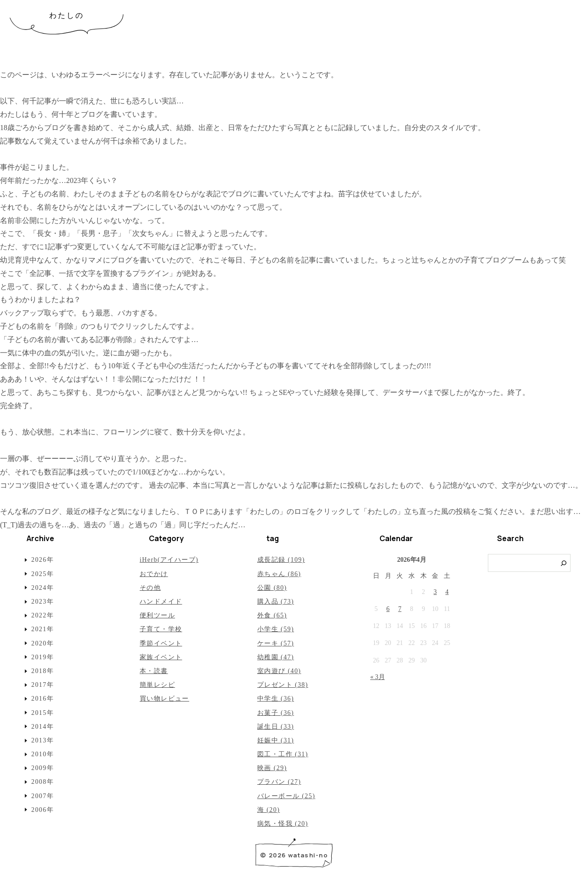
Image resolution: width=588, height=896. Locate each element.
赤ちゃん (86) (279, 574)
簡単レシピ (157, 685)
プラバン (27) (279, 782)
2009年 (42, 768)
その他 (150, 588)
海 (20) (269, 810)
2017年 (42, 685)
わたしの (67, 15)
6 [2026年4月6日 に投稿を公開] (388, 609)
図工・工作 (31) (283, 754)
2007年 (42, 796)
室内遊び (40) (279, 671)
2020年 (42, 643)
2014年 (42, 727)
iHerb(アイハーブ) (169, 560)
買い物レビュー (164, 699)
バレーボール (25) (286, 796)
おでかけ (154, 574)
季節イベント (161, 643)
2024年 (42, 588)
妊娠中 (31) (276, 740)
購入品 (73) (276, 602)
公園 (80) (272, 588)
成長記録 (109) (281, 560)
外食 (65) (272, 615)
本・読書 (154, 671)
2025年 (42, 574)
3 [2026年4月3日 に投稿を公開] (435, 592)
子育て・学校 (161, 629)
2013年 (42, 740)
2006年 (42, 810)
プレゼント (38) (283, 685)
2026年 (42, 560)
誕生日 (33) (276, 727)
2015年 (42, 713)
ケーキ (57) (276, 643)
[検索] (564, 563)
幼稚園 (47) (276, 657)
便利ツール (157, 615)
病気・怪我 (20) (283, 824)
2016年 (42, 699)
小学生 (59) (276, 629)
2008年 (42, 782)
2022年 (42, 615)
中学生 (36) (276, 699)
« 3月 (378, 677)
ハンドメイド (161, 602)
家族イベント (161, 657)
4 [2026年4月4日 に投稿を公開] (447, 592)
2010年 (42, 754)
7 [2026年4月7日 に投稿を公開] (400, 609)
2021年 (42, 629)
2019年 (42, 657)
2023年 (42, 602)
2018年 (42, 671)
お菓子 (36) (276, 713)
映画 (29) (272, 768)
